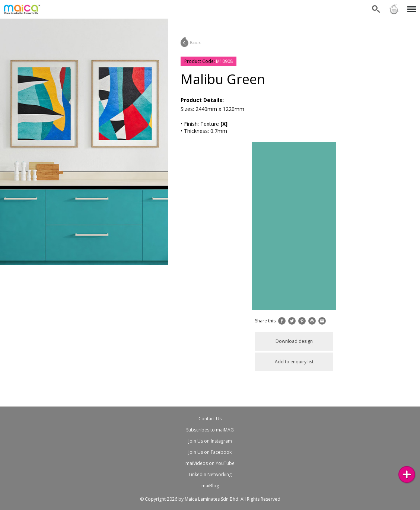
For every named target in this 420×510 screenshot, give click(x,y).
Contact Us (210, 419)
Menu (411, 5)
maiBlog (210, 486)
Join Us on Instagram (210, 441)
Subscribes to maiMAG (210, 430)
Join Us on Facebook (210, 452)
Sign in (394, 9)
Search (376, 9)
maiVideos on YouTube (210, 463)
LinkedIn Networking (210, 474)
